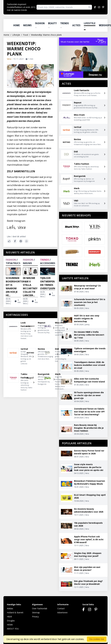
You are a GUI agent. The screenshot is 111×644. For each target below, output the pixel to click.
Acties (76, 25)
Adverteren (62, 613)
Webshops (105, 25)
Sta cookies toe (97, 639)
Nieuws (27, 25)
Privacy (35, 617)
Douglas (11, 621)
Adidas (10, 608)
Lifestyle (90, 25)
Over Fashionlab (40, 608)
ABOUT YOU (13, 629)
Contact (61, 608)
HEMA (10, 625)
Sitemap (36, 613)
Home (17, 25)
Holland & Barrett (15, 613)
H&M (9, 617)
